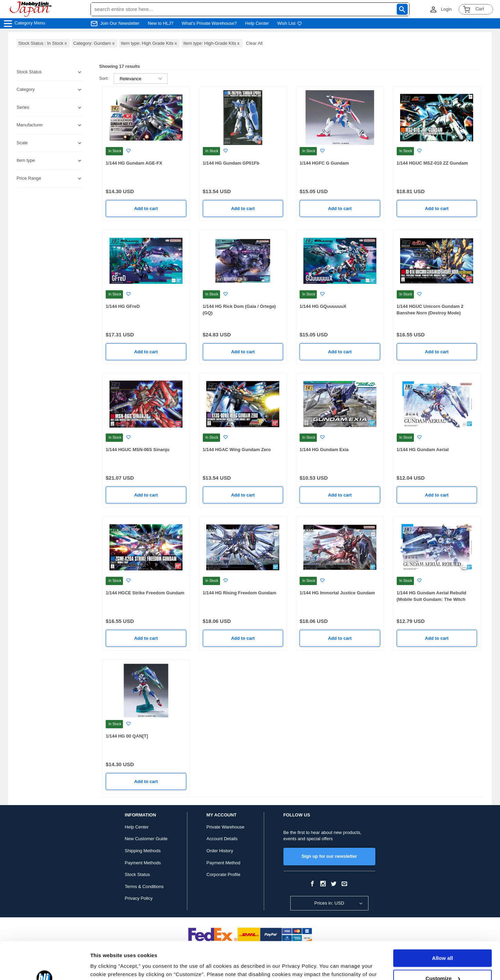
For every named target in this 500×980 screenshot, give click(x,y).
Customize (443, 943)
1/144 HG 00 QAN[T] (127, 736)
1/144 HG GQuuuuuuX (323, 306)
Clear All (254, 43)
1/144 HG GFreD (123, 306)
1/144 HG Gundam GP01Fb (231, 163)
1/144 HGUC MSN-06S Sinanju (138, 450)
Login (446, 9)
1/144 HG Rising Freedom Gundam (240, 593)
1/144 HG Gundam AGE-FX (134, 163)
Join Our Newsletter (120, 23)
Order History (220, 851)
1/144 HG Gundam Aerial (423, 450)
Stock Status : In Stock (43, 43)
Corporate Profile (223, 874)
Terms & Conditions (144, 887)
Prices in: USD (329, 903)
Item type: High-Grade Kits (212, 43)
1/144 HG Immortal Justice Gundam (337, 593)
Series (23, 107)
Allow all (443, 923)
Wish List (290, 23)
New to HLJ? (160, 23)
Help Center (257, 23)
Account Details (222, 839)
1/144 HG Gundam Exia (324, 450)
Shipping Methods (143, 851)
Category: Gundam (95, 43)
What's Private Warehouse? (209, 23)
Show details (106, 966)
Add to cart (146, 208)
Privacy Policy (139, 898)
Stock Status (137, 874)
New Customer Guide (146, 839)
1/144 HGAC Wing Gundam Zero (237, 450)
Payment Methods (143, 863)
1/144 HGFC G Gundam (324, 163)
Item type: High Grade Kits (149, 43)
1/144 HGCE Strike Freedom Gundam (145, 593)
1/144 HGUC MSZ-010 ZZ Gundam (432, 163)
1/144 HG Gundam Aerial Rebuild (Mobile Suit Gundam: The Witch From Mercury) (432, 599)
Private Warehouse (226, 827)
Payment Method (223, 863)
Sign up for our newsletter (329, 856)
